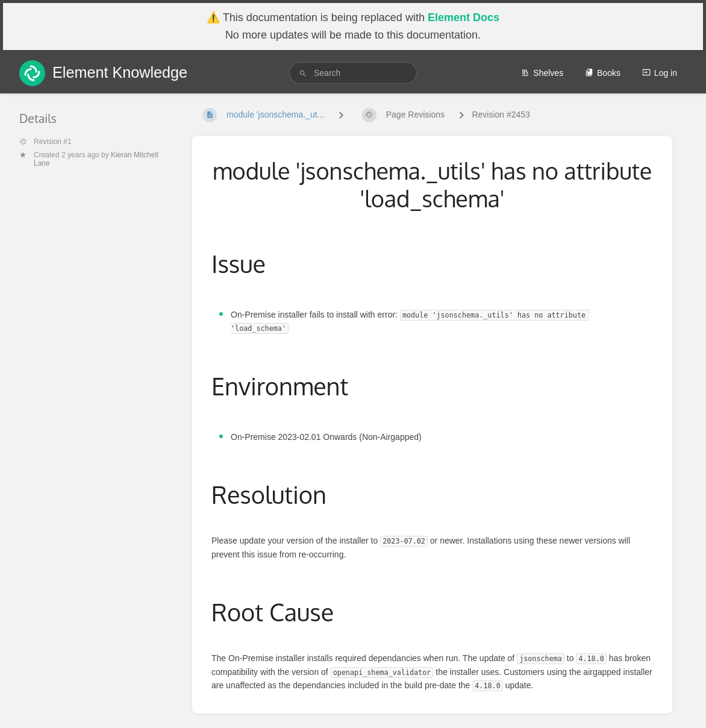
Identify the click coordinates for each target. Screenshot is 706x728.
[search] (353, 73)
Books (603, 73)
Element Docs (464, 17)
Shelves (542, 73)
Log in (660, 73)
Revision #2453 (501, 115)
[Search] (303, 73)
